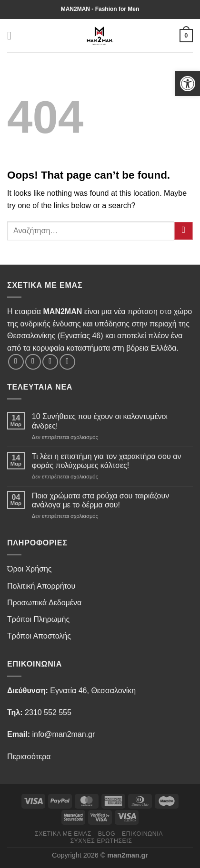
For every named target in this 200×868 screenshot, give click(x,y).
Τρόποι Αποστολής (39, 636)
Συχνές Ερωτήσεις (101, 841)
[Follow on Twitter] (50, 362)
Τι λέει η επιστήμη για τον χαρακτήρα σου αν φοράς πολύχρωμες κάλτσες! (107, 461)
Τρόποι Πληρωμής (38, 619)
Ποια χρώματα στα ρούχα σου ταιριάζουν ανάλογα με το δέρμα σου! (100, 500)
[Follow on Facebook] (16, 362)
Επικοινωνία (142, 834)
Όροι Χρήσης (30, 569)
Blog (107, 834)
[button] (188, 84)
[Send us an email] (67, 362)
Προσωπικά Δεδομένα (44, 603)
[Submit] (184, 231)
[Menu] (13, 35)
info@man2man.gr (63, 734)
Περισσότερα (29, 757)
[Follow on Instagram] (33, 362)
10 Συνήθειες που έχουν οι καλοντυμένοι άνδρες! (100, 421)
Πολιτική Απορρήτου (41, 586)
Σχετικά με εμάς (63, 834)
